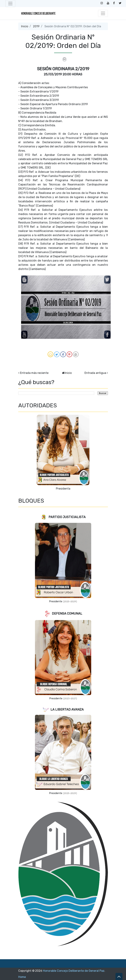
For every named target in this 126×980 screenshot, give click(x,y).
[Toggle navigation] (10, 4)
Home (22, 977)
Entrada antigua (95, 373)
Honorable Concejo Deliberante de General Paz (74, 971)
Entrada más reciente (34, 373)
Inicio (25, 26)
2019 (36, 26)
